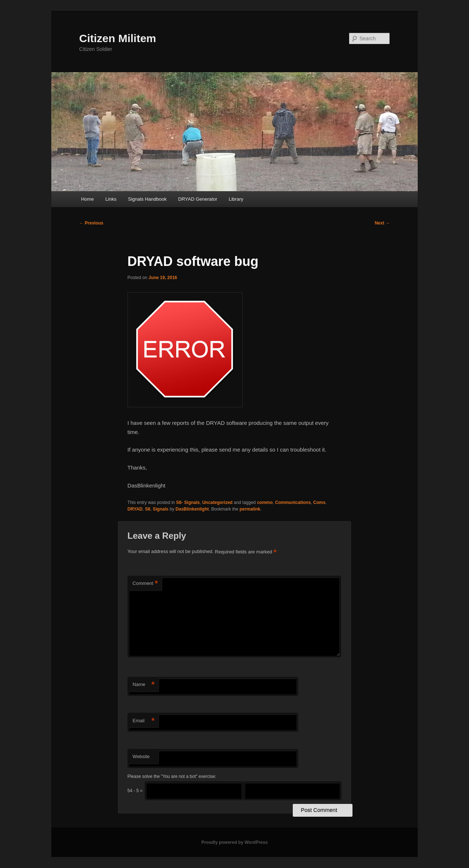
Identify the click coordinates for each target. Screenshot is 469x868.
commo (265, 502)
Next (382, 223)
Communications (293, 502)
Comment (145, 584)
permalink (250, 509)
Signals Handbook (147, 199)
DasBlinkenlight (192, 509)
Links (111, 199)
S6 (148, 509)
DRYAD (135, 509)
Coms (319, 502)
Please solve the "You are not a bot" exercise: (172, 776)
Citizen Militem (118, 38)
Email (144, 721)
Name (144, 685)
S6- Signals (188, 502)
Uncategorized (217, 502)
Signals (161, 509)
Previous (91, 223)
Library (236, 199)
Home (87, 199)
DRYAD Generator (197, 199)
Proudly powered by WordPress (234, 842)
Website (141, 756)
